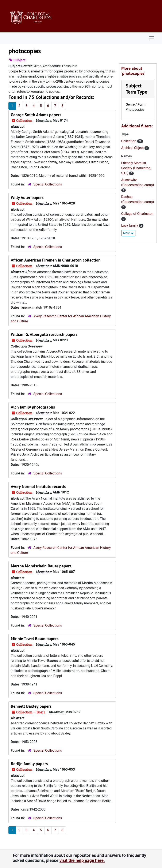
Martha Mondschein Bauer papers (41, 566)
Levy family (130, 226)
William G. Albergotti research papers (44, 334)
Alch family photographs (33, 407)
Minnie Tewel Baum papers (35, 639)
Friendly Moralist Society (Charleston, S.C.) (136, 168)
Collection (129, 141)
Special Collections (48, 184)
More (128, 233)
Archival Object (133, 148)
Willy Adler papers (27, 198)
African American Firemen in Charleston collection (56, 260)
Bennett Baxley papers (31, 706)
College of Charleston (137, 214)
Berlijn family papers (29, 764)
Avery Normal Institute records (38, 486)
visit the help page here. (82, 860)
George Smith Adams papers (36, 115)
